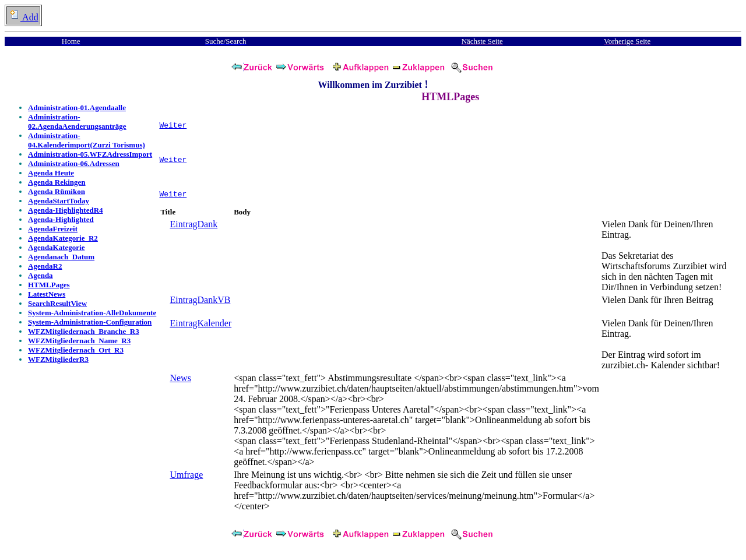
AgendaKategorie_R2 (63, 238)
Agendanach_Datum (61, 257)
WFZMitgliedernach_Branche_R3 (84, 331)
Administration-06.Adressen (74, 163)
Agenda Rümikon (57, 191)
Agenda (41, 275)
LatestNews (47, 294)
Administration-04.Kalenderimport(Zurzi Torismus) (87, 140)
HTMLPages (49, 285)
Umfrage (186, 480)
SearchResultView (57, 303)
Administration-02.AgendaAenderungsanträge (77, 121)
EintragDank (193, 229)
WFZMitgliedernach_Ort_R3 (76, 350)
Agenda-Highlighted (61, 219)
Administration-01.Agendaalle (77, 108)
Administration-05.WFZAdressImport (90, 154)
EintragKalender (200, 328)
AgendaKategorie (56, 247)
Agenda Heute (51, 173)
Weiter (173, 126)
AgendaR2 (45, 266)
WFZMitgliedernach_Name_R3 (79, 341)
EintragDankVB (200, 305)
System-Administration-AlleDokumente (92, 313)
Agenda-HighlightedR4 (66, 210)
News (180, 383)
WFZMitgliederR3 (58, 359)
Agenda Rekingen (57, 182)
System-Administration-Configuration (90, 322)
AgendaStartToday (59, 201)
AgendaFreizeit (53, 229)
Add (23, 17)
